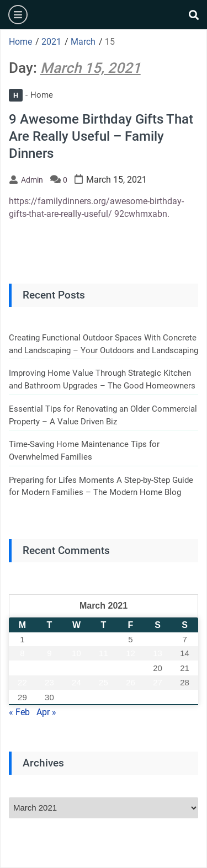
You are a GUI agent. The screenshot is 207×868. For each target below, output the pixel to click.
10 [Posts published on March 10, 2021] (76, 653)
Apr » (46, 712)
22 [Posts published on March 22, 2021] (22, 682)
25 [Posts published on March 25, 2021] (104, 682)
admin (32, 180)
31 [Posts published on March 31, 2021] (76, 697)
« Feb (19, 712)
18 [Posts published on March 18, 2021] (104, 668)
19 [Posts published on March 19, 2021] (131, 668)
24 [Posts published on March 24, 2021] (76, 682)
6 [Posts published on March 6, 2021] (157, 639)
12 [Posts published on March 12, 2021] (131, 653)
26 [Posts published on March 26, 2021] (131, 682)
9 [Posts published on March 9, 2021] (49, 653)
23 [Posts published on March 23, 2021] (49, 682)
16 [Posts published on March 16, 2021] (49, 668)
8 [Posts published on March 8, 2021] (22, 653)
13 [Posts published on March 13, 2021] (158, 653)
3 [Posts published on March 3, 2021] (76, 639)
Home (31, 95)
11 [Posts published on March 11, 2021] (104, 653)
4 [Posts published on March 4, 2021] (103, 639)
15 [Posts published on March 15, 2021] (22, 668)
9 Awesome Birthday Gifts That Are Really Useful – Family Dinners (101, 136)
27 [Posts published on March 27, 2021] (158, 682)
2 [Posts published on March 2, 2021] (49, 639)
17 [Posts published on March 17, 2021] (76, 668)
